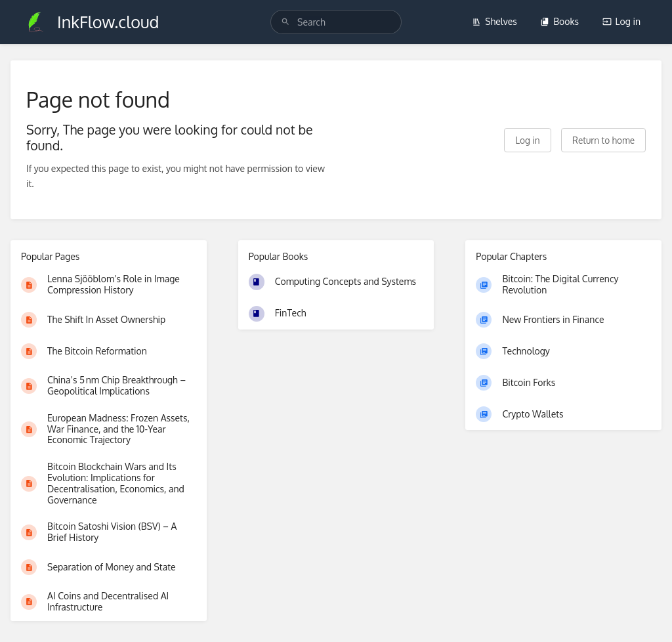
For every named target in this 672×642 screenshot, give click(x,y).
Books (559, 21)
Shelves (494, 21)
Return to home (603, 140)
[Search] (285, 22)
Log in (621, 21)
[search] (336, 22)
